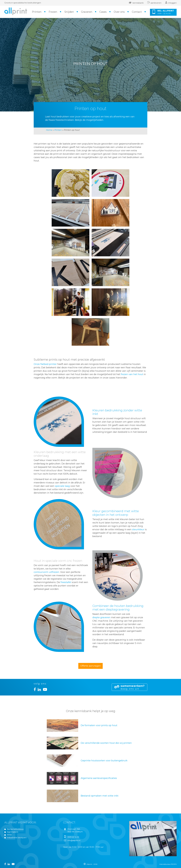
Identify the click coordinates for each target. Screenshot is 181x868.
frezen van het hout (132, 374)
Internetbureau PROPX (168, 864)
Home (49, 130)
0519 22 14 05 (73, 837)
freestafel (66, 582)
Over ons (119, 12)
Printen (37, 12)
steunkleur (138, 529)
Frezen (53, 12)
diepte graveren (101, 617)
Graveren (87, 12)
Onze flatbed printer (45, 364)
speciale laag (62, 486)
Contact (137, 12)
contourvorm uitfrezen (46, 572)
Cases (103, 12)
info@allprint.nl (74, 840)
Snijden (69, 12)
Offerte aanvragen (90, 666)
